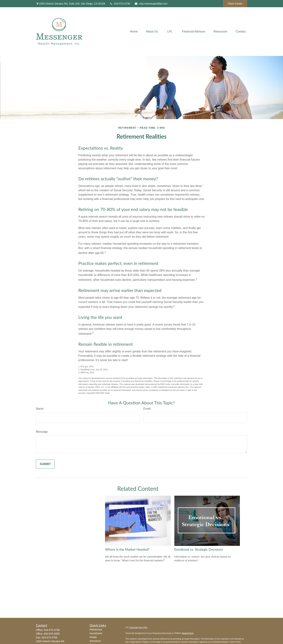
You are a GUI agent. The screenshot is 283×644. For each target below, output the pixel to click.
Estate (93, 637)
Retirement (96, 630)
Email (147, 409)
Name (40, 409)
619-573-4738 (120, 4)
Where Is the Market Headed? (127, 549)
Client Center (235, 4)
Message (42, 432)
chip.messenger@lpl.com (151, 4)
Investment (96, 633)
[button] (134, 32)
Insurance (95, 641)
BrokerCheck (188, 633)
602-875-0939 (52, 634)
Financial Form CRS (138, 627)
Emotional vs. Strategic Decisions (199, 549)
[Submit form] (45, 464)
